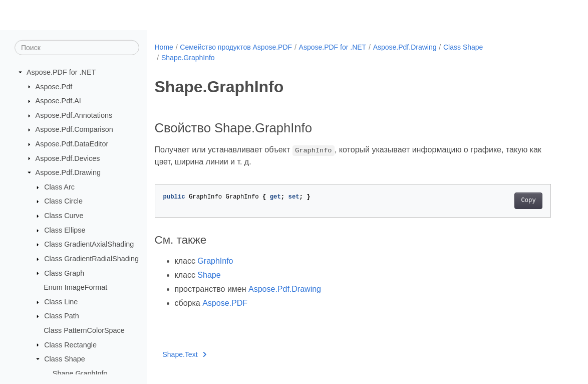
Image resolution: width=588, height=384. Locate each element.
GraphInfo (215, 261)
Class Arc (59, 187)
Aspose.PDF (225, 303)
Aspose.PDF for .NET (61, 72)
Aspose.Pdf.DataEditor (72, 144)
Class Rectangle (70, 344)
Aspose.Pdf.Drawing (68, 172)
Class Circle (63, 201)
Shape (209, 275)
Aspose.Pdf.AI (58, 101)
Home (164, 47)
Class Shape (65, 359)
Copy (528, 201)
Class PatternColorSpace (84, 330)
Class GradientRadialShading (91, 259)
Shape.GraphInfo (80, 373)
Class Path (62, 316)
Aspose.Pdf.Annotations (74, 115)
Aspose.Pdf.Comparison (74, 129)
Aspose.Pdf (54, 86)
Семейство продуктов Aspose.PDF (236, 47)
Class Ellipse (65, 230)
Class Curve (64, 216)
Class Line (61, 302)
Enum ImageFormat (75, 287)
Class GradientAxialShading (89, 244)
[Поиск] (77, 48)
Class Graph (64, 273)
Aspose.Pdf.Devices (68, 158)
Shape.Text (185, 354)
